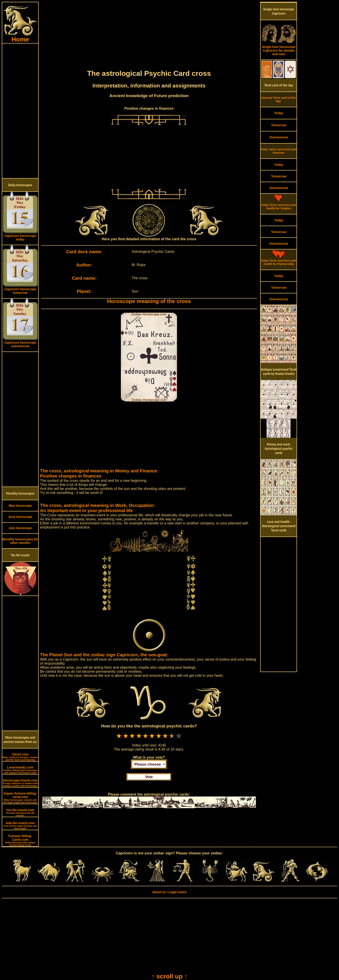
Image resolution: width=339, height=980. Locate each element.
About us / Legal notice (169, 892)
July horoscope (20, 528)
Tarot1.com (20, 757)
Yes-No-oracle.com (20, 812)
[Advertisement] (20, 111)
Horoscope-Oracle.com (20, 783)
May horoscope (20, 506)
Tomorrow (279, 125)
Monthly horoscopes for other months (20, 541)
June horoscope (20, 517)
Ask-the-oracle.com (20, 825)
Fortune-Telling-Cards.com (20, 840)
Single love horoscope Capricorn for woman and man (279, 49)
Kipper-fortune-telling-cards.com (20, 798)
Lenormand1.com (20, 770)
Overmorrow (279, 137)
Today (279, 113)
